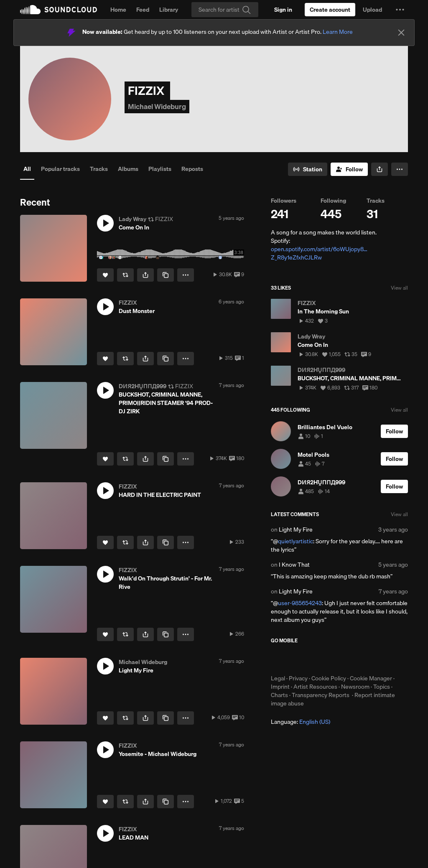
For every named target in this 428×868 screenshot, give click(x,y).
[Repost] (125, 275)
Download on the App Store (296, 659)
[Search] (225, 10)
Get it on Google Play (353, 659)
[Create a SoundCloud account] (330, 10)
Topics (382, 687)
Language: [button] (301, 722)
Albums (128, 169)
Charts (279, 695)
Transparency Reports (321, 695)
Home (118, 10)
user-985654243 (300, 603)
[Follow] (349, 169)
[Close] (401, 33)
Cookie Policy (329, 678)
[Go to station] (308, 169)
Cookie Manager (371, 678)
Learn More (338, 32)
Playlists (160, 169)
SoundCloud (59, 10)
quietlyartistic (296, 541)
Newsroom (355, 687)
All (27, 169)
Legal (278, 678)
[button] (400, 10)
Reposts (192, 169)
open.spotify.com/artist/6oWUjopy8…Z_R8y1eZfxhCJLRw (319, 253)
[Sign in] (283, 10)
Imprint (280, 687)
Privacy (298, 678)
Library (169, 10)
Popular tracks (60, 169)
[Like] (105, 275)
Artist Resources (315, 687)
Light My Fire (296, 529)
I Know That (294, 565)
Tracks (99, 169)
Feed (143, 10)
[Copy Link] (166, 275)
